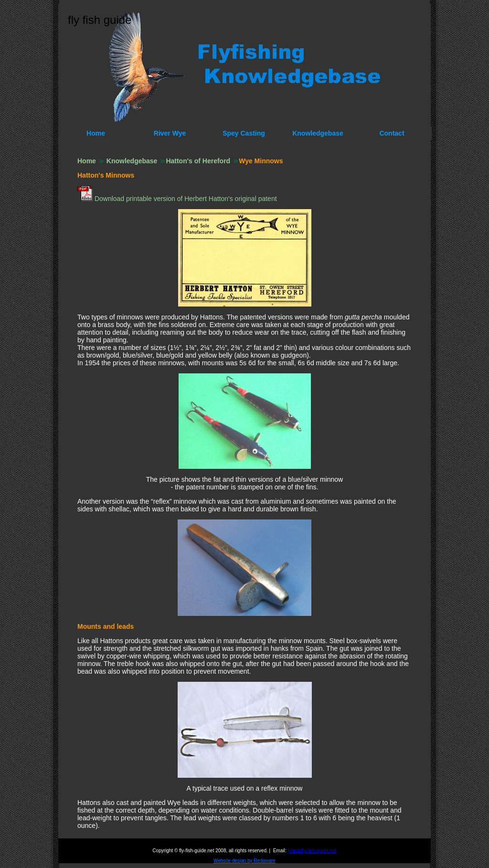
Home (96, 133)
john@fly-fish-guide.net (312, 851)
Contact (392, 133)
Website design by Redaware (244, 861)
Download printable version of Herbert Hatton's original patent (185, 199)
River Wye (170, 133)
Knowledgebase (318, 133)
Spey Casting (244, 133)
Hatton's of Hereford (198, 161)
